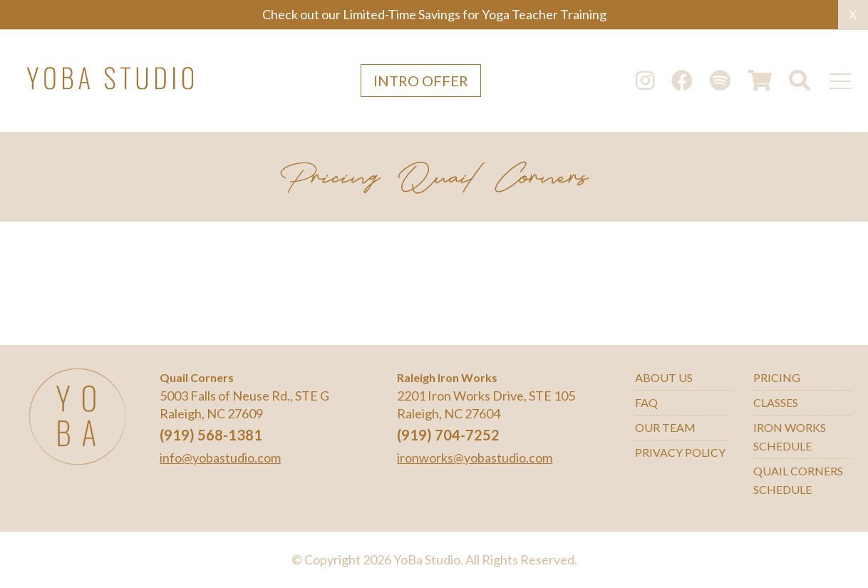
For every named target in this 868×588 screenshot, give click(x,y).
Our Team (665, 427)
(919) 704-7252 (448, 435)
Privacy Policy (680, 452)
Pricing (777, 377)
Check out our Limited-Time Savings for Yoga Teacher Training (434, 14)
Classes (776, 402)
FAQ (646, 402)
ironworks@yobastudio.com (475, 458)
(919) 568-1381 (211, 435)
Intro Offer (421, 81)
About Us (664, 377)
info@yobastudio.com (220, 458)
